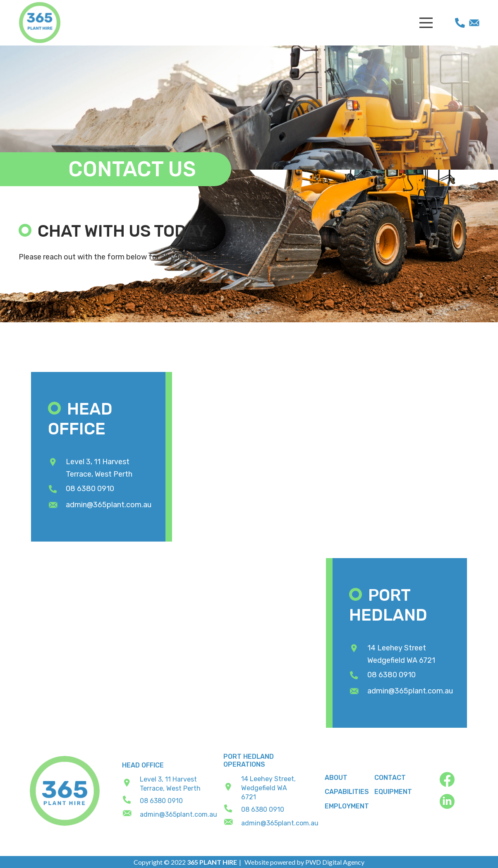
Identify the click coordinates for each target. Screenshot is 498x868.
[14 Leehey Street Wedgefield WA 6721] (358, 649)
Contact (390, 778)
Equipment (393, 792)
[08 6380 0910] (57, 489)
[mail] (474, 23)
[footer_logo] (65, 791)
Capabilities (347, 792)
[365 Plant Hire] (40, 23)
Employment (347, 806)
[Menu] (426, 23)
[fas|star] (454, 781)
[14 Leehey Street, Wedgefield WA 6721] (232, 788)
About (336, 778)
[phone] (460, 23)
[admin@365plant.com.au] (57, 506)
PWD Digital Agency (335, 862)
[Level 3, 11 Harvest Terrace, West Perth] (57, 463)
